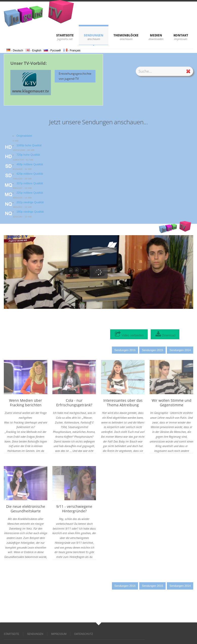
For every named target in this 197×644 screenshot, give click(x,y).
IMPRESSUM (59, 634)
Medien (156, 35)
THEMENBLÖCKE (126, 35)
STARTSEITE (65, 35)
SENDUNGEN (94, 35)
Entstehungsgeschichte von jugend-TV (75, 76)
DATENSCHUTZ (84, 634)
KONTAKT (181, 35)
